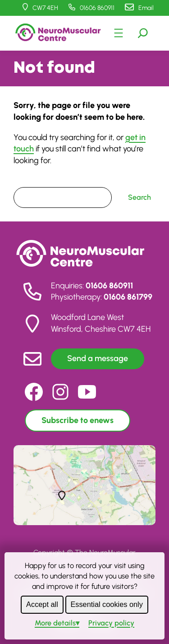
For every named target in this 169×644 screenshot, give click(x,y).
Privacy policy (111, 623)
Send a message (98, 358)
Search (25, 181)
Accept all (42, 604)
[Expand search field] (143, 33)
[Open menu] (119, 33)
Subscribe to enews (78, 420)
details (55, 623)
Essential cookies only (107, 604)
